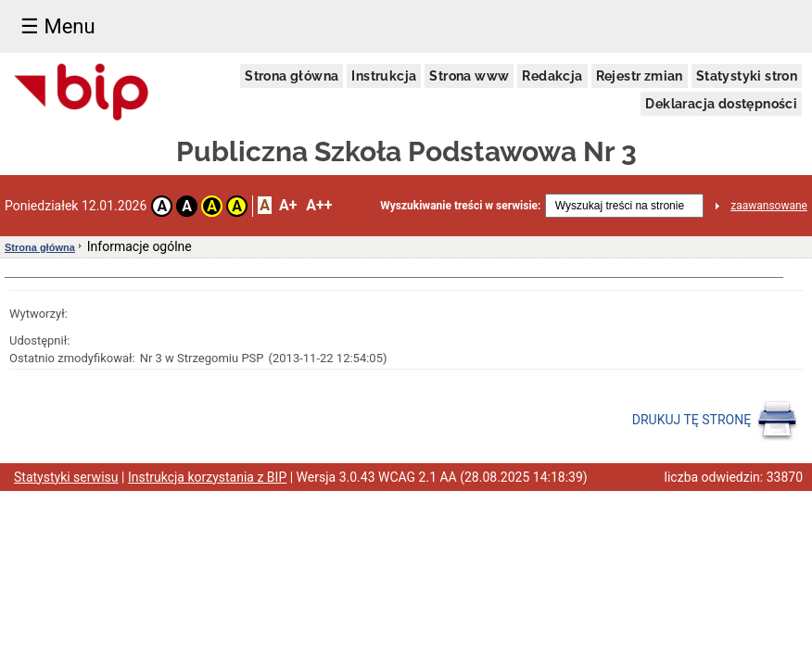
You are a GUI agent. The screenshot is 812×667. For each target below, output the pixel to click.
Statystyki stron (747, 76)
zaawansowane (769, 206)
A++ (319, 205)
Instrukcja (384, 76)
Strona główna (292, 76)
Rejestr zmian (640, 76)
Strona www (469, 76)
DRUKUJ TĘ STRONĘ (715, 421)
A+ (288, 205)
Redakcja (552, 76)
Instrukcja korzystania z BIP (207, 477)
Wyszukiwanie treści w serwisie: (460, 206)
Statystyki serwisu (66, 477)
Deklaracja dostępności (721, 104)
